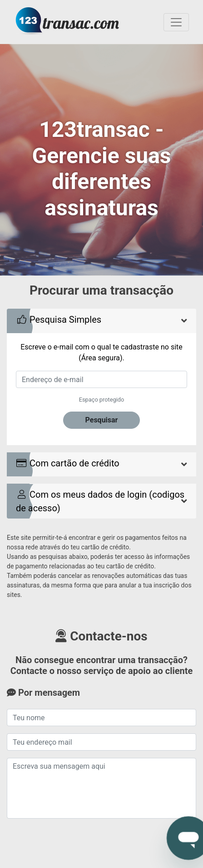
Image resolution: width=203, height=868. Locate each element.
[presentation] (76, 844)
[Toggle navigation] (176, 22)
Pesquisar (102, 420)
